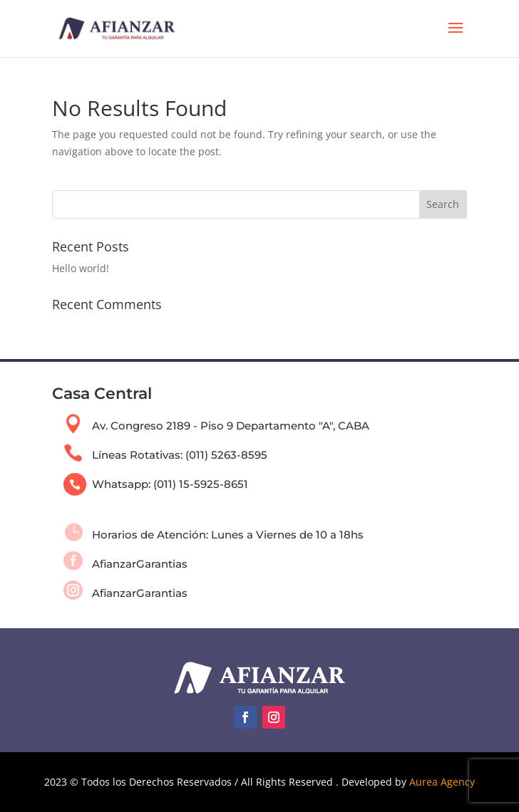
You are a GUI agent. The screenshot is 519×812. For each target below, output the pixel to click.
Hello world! (81, 268)
